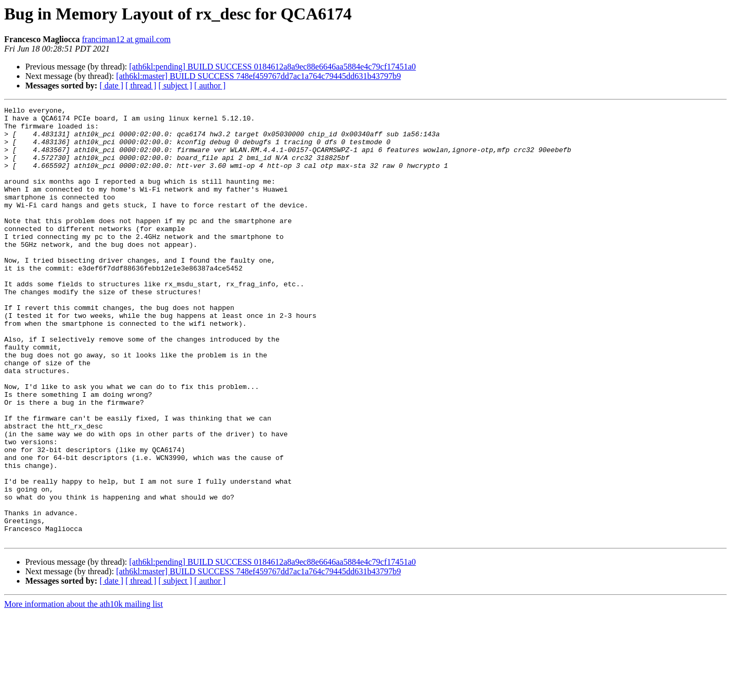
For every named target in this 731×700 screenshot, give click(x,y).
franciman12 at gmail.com (126, 39)
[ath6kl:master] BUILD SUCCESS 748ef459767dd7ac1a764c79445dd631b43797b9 (258, 76)
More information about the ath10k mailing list (83, 691)
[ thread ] (141, 86)
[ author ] (210, 86)
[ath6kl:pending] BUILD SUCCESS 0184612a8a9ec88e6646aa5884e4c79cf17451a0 (272, 67)
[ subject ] (175, 86)
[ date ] (111, 86)
